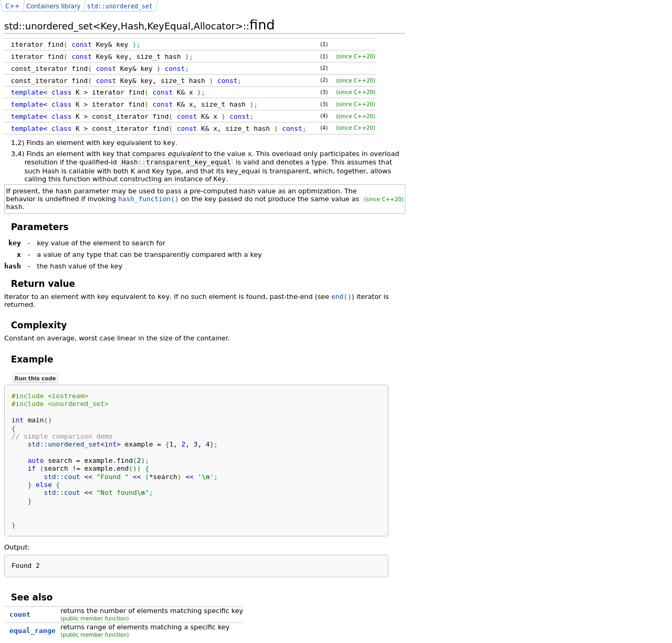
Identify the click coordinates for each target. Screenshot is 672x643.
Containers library (53, 6)
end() (342, 297)
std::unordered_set (120, 6)
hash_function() (149, 199)
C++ (12, 6)
